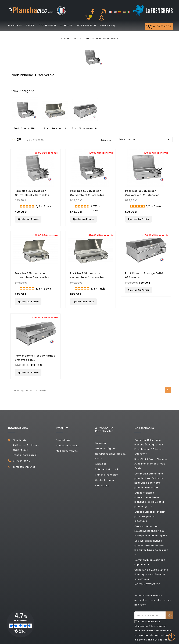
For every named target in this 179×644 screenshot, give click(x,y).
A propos (101, 464)
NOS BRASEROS (86, 26)
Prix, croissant (145, 139)
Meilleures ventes (67, 451)
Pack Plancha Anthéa (85, 128)
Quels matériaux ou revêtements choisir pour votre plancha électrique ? (151, 531)
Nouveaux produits (67, 445)
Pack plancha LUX (55, 128)
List (19, 140)
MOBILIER (66, 26)
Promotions (63, 440)
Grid (13, 140)
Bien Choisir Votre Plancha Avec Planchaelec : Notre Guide (151, 464)
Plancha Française (106, 475)
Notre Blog (108, 26)
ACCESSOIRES (48, 26)
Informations (18, 428)
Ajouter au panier (28, 219)
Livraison (100, 443)
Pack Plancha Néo (25, 128)
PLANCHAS (15, 26)
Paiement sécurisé (107, 469)
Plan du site (102, 486)
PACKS (30, 26)
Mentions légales (106, 448)
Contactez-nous (105, 480)
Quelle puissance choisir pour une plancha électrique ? (150, 516)
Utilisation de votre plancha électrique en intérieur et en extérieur (151, 574)
